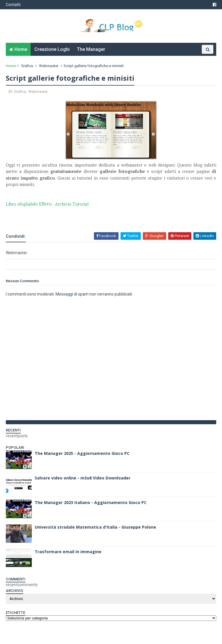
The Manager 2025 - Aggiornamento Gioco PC (82, 453)
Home (21, 49)
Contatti (13, 5)
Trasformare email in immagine (68, 552)
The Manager (91, 49)
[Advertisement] (73, 216)
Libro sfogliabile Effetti (29, 204)
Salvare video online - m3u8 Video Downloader (83, 478)
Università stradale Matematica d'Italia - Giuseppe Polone (95, 527)
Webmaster (49, 66)
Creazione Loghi (52, 49)
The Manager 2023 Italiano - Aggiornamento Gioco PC (91, 502)
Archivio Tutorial (72, 204)
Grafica (27, 66)
